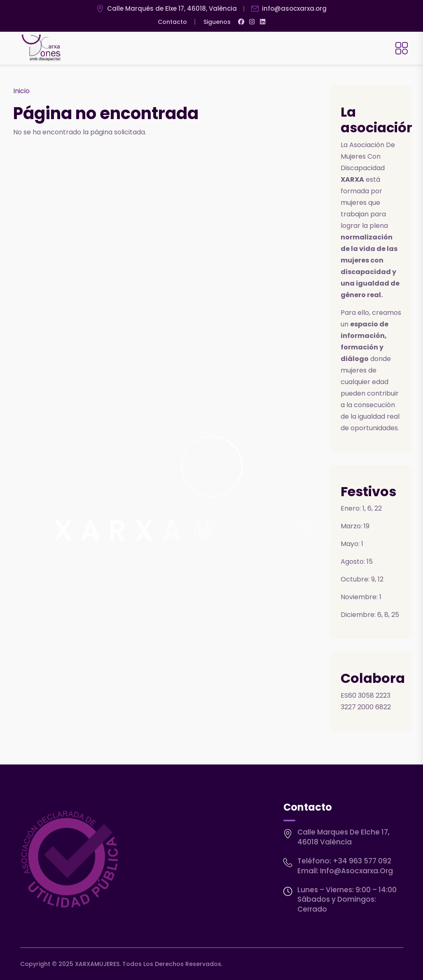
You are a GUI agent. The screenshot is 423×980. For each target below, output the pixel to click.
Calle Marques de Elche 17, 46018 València (344, 837)
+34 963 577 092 (362, 861)
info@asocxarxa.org (356, 871)
